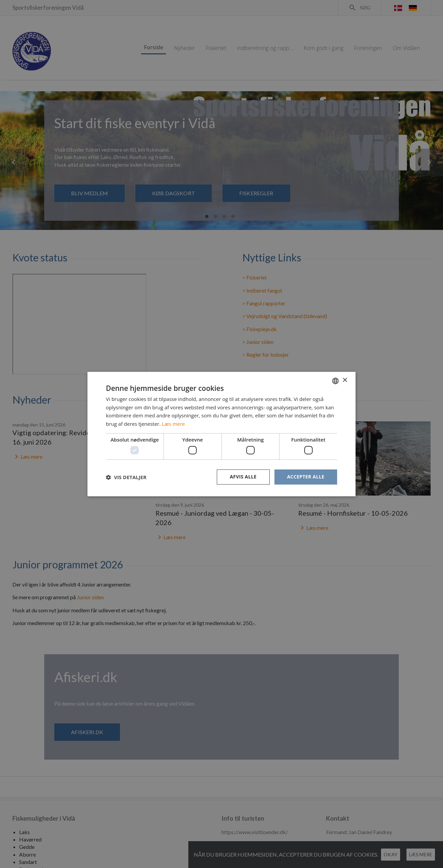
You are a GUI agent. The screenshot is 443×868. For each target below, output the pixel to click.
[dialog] (221, 434)
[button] (126, 477)
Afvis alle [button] (243, 477)
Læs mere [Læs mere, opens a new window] (173, 424)
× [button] (345, 380)
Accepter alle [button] (306, 477)
